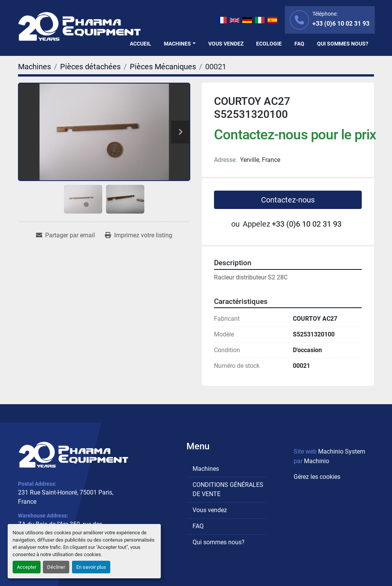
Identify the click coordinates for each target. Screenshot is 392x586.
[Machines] (34, 67)
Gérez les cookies (317, 477)
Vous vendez (226, 44)
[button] (180, 44)
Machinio (317, 461)
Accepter (27, 567)
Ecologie (269, 44)
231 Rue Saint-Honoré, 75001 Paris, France (66, 497)
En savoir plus (91, 567)
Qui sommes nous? (343, 44)
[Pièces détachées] (90, 67)
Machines (177, 44)
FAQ (299, 44)
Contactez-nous (288, 200)
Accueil (140, 44)
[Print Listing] (139, 235)
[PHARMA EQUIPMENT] (73, 455)
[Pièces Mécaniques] (163, 67)
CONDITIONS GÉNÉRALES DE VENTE (228, 489)
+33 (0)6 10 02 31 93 (341, 24)
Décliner (56, 567)
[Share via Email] (65, 235)
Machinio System (342, 451)
